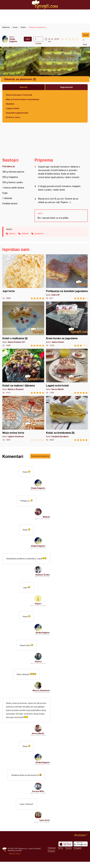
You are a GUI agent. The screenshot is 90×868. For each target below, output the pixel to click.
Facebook (52, 854)
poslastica (39, 233)
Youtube (68, 854)
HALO (18, 860)
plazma (12, 233)
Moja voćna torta (23, 419)
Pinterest (51, 857)
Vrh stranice (80, 841)
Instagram (78, 854)
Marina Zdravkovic (41, 695)
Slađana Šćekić (43, 577)
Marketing (11, 857)
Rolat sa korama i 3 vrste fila (19, 95)
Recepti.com (45, 5)
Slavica (38, 665)
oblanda (25, 233)
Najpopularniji (67, 87)
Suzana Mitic (38, 797)
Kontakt (19, 857)
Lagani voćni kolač (67, 371)
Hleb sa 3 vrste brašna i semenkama (22, 99)
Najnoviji (24, 87)
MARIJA (46, 518)
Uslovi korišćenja (34, 855)
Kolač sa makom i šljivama (23, 371)
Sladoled (10, 104)
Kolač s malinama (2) (23, 324)
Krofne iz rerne (13, 117)
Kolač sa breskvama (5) (67, 419)
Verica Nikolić (38, 738)
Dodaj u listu (86, 36)
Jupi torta (23, 277)
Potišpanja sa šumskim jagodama (67, 277)
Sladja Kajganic (13, 40)
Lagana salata (13, 108)
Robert (38, 606)
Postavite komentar (40, 456)
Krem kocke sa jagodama (67, 324)
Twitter (60, 854)
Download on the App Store (66, 850)
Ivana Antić (45, 826)
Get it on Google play (81, 850)
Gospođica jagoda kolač (17, 113)
